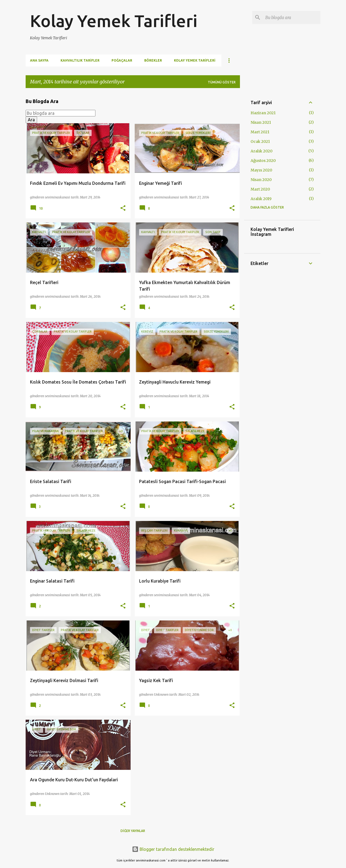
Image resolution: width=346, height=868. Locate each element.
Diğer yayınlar (133, 831)
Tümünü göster (222, 82)
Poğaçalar (122, 60)
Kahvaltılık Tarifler (80, 60)
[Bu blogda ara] (292, 17)
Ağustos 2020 (263, 161)
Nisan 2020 (261, 180)
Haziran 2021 (263, 113)
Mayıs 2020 (261, 170)
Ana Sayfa (39, 60)
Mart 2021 (260, 132)
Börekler (153, 60)
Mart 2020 (260, 189)
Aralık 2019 (261, 199)
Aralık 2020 (261, 151)
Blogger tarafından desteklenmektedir (173, 849)
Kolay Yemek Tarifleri (114, 21)
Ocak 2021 (260, 141)
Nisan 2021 (261, 122)
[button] (123, 208)
